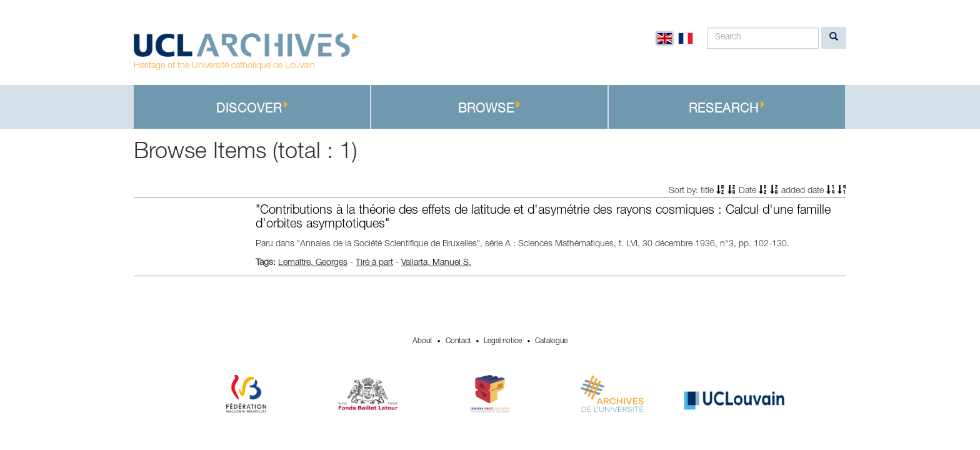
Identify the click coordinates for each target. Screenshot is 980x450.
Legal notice (503, 341)
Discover (252, 108)
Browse (489, 108)
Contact (458, 341)
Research (727, 108)
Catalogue (551, 341)
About (422, 341)
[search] (834, 38)
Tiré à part (374, 263)
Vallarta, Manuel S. (436, 263)
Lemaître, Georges (313, 263)
